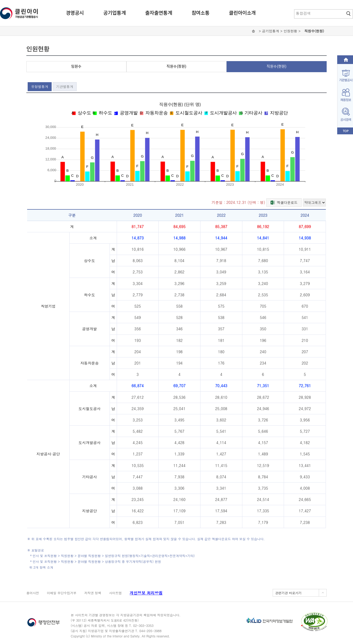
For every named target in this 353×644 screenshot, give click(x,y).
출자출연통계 (159, 13)
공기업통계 (114, 13)
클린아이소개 (242, 13)
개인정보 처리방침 (146, 593)
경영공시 (75, 13)
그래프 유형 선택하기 (303, 198)
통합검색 (294, 10)
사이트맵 (115, 593)
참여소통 (200, 13)
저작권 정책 (93, 593)
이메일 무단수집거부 (62, 593)
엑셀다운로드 (284, 202)
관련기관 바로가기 (288, 593)
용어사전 (33, 593)
